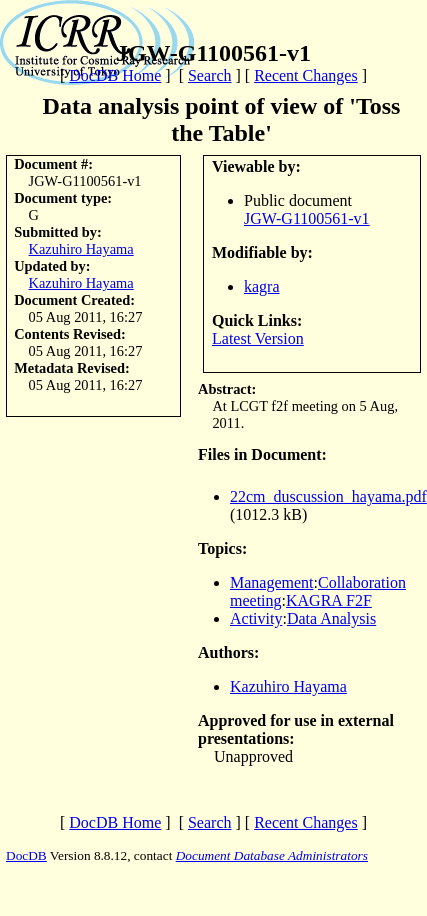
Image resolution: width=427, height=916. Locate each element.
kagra (262, 286)
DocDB (26, 855)
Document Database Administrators (272, 855)
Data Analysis (331, 618)
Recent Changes (306, 75)
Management (272, 582)
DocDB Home (115, 75)
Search (210, 75)
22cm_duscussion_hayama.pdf (328, 496)
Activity (256, 618)
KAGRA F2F (329, 600)
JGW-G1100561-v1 (307, 218)
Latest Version (258, 338)
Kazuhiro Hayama (81, 249)
